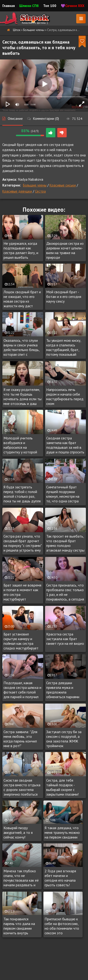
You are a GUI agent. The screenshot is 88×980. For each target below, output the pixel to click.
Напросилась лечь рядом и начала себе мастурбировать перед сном (65, 397)
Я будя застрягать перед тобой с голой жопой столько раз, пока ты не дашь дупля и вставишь (22, 494)
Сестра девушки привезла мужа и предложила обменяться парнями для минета (63, 690)
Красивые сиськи (63, 185)
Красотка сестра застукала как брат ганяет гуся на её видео (65, 639)
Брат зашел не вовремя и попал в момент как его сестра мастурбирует (22, 592)
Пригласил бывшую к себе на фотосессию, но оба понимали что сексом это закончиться (62, 926)
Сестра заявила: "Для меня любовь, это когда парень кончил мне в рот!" (20, 739)
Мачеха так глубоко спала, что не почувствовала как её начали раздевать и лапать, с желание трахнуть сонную (21, 878)
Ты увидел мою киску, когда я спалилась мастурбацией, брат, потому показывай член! (64, 348)
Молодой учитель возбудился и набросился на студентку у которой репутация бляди (20, 445)
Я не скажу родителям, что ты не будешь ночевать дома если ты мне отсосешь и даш (23, 397)
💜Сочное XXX (73, 6)
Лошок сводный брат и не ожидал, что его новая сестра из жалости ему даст (22, 299)
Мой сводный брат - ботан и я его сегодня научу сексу (64, 297)
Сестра (40, 191)
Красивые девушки (17, 191)
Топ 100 (50, 6)
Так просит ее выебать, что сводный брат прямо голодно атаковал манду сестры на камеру (65, 543)
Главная (9, 6)
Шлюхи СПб (29, 6)
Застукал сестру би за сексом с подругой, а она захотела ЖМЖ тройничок (64, 739)
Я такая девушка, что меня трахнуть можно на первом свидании (62, 832)
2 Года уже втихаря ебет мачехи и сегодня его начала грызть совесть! (60, 878)
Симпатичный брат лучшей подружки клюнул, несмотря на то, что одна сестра (63, 494)
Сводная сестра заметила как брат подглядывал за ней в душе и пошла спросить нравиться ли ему (65, 445)
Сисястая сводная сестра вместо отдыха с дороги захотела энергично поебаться (22, 787)
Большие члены (35, 185)
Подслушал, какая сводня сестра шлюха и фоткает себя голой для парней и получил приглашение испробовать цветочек (22, 690)
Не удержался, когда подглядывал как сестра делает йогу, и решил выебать (21, 250)
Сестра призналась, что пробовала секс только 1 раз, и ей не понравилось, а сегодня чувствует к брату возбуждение (65, 592)
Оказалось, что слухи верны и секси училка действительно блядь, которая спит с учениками (21, 348)
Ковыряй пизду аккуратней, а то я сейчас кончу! (18, 832)
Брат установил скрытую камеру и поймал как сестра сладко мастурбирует (21, 641)
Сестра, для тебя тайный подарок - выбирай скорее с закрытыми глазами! (62, 787)
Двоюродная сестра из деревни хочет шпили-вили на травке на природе (65, 250)
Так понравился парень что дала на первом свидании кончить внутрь (19, 926)
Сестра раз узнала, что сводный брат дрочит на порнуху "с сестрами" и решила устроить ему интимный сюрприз (23, 543)
